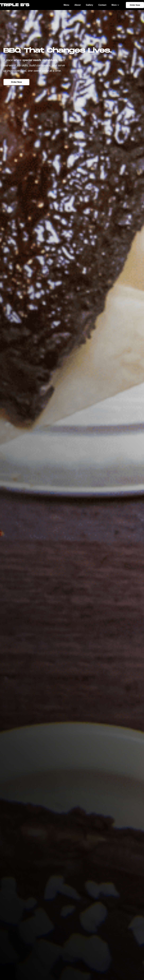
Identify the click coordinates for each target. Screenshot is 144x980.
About (77, 5)
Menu (66, 5)
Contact (102, 5)
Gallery (89, 5)
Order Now (135, 5)
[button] (115, 5)
